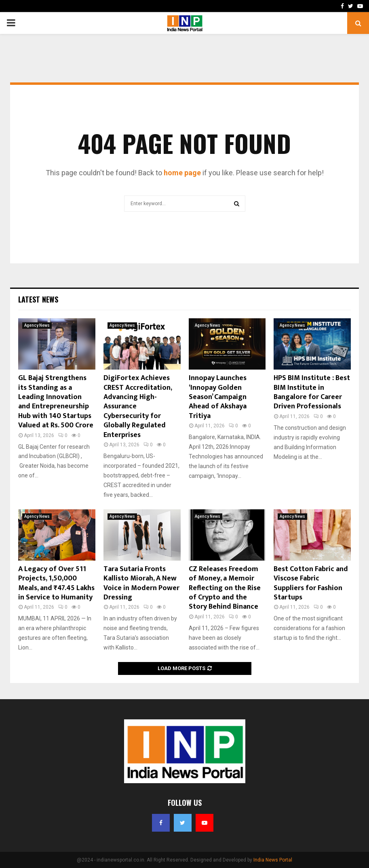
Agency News (37, 325)
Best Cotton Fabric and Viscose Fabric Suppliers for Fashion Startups (311, 583)
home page (182, 173)
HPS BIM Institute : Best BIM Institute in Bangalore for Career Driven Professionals (312, 392)
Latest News (38, 299)
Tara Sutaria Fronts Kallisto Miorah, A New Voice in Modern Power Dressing (141, 583)
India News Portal (273, 860)
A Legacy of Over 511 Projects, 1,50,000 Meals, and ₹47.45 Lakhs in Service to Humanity (56, 583)
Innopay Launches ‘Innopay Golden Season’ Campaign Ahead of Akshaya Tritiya (218, 397)
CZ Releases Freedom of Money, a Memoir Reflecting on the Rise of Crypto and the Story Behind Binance (225, 588)
